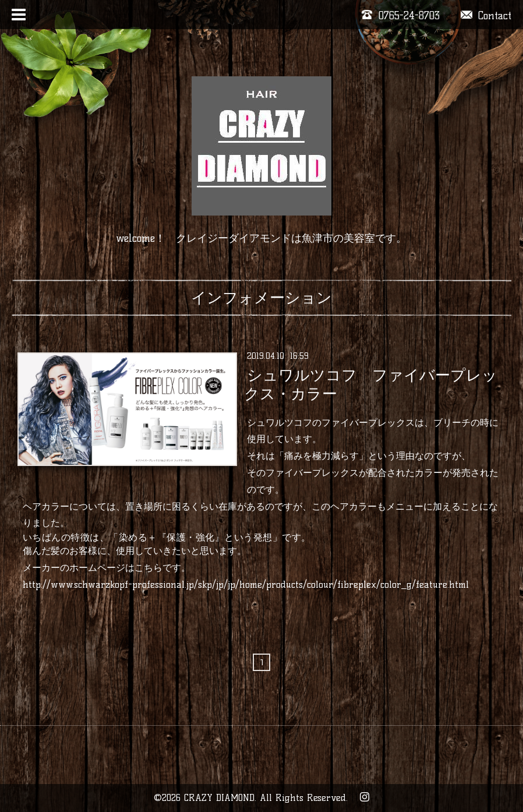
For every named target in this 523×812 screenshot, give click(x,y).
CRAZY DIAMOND (219, 798)
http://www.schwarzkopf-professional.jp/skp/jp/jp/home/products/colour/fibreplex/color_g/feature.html (246, 585)
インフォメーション (261, 298)
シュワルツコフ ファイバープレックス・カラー (371, 384)
